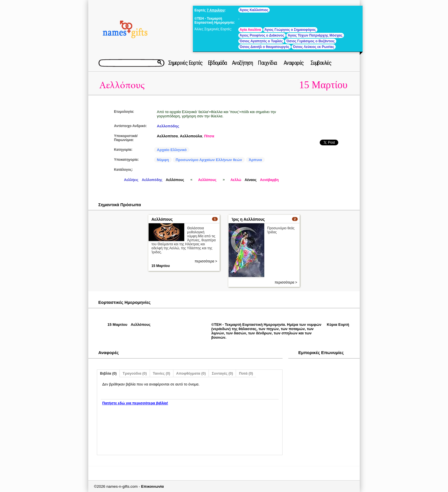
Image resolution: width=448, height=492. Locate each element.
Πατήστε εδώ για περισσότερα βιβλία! (135, 403)
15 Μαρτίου (323, 85)
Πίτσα (209, 136)
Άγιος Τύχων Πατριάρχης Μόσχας (315, 35)
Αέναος (251, 180)
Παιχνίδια (267, 63)
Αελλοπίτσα (167, 136)
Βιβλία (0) (108, 373)
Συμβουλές (321, 63)
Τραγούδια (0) (135, 373)
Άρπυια (255, 160)
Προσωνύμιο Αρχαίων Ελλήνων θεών (209, 160)
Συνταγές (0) (222, 373)
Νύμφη (163, 160)
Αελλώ (236, 180)
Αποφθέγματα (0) (191, 373)
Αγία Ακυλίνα (250, 30)
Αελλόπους (122, 85)
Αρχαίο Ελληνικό (172, 150)
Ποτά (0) (246, 373)
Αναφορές (294, 63)
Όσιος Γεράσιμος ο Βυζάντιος (310, 41)
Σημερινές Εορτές (185, 63)
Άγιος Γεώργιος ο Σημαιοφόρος (290, 30)
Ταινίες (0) (162, 373)
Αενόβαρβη (269, 180)
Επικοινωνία (153, 486)
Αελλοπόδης (168, 126)
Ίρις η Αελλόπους (248, 219)
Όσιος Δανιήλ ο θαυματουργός (265, 47)
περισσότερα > (206, 261)
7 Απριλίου (216, 10)
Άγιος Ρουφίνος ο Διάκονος (262, 35)
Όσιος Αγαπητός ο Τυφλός (261, 41)
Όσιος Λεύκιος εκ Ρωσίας (314, 47)
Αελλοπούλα (191, 136)
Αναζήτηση (242, 63)
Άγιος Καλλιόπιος (254, 10)
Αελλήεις (131, 180)
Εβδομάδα (217, 63)
